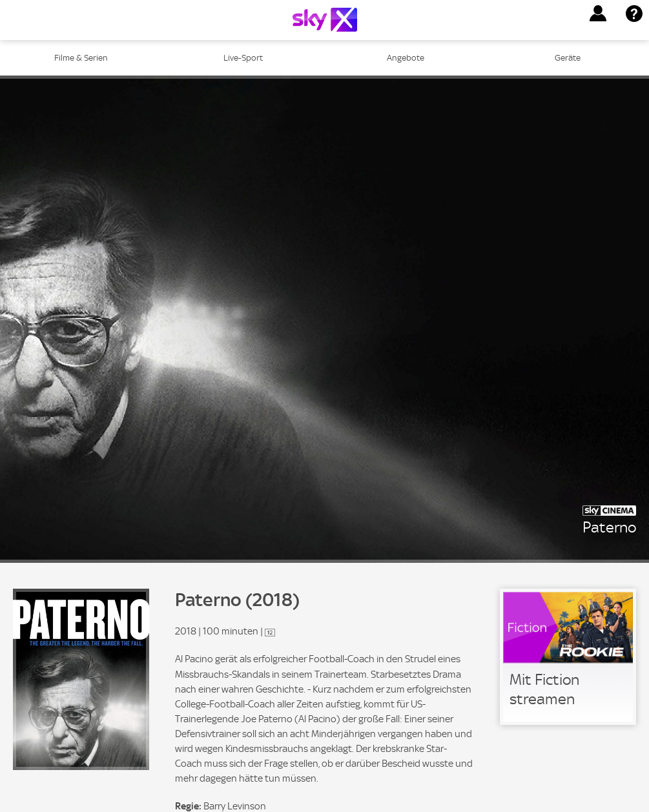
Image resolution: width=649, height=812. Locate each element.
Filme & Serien (81, 58)
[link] (568, 657)
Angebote (406, 58)
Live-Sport (243, 58)
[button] (598, 14)
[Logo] (325, 20)
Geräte (568, 58)
